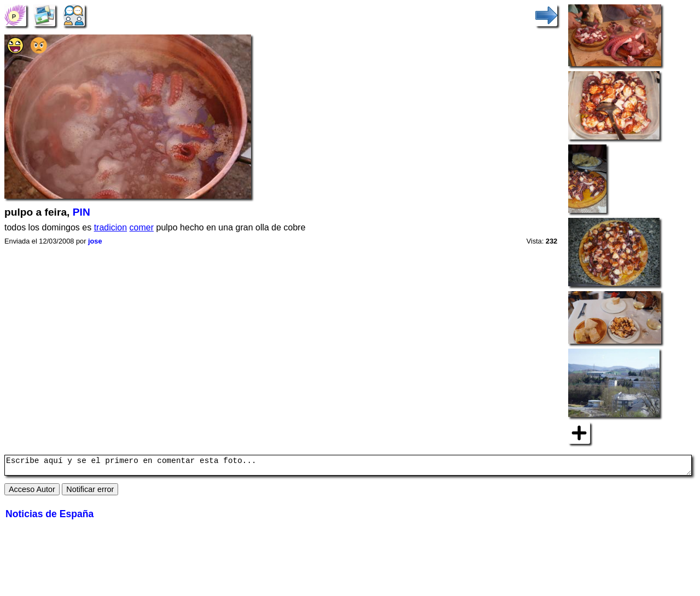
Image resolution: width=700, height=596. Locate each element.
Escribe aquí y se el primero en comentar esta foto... (348, 467)
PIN (81, 212)
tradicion (110, 227)
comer (142, 227)
